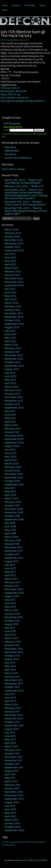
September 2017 (14, 558)
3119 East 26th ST (10, 88)
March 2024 (12, 303)
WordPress (25, 860)
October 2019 (12, 481)
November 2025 (14, 243)
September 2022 (14, 366)
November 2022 (14, 359)
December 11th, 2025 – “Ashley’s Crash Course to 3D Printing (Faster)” (25, 203)
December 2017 (14, 547)
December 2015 (14, 617)
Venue (42, 5)
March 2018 (11, 537)
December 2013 (14, 680)
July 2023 (10, 331)
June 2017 (10, 568)
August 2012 (12, 729)
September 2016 (14, 593)
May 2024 (10, 296)
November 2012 (14, 719)
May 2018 (10, 530)
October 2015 (12, 621)
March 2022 (12, 387)
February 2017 (13, 582)
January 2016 (12, 614)
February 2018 (13, 540)
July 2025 (10, 254)
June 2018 (10, 526)
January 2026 (13, 237)
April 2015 (10, 635)
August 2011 (12, 771)
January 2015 (12, 645)
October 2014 (12, 656)
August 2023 (12, 327)
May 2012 (10, 739)
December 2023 (14, 313)
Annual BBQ (30, 5)
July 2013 (10, 694)
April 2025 (11, 264)
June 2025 (10, 257)
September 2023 (14, 324)
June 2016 (10, 603)
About (5, 10)
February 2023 (13, 348)
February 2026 (13, 233)
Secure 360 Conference (18, 158)
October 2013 (12, 687)
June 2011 (10, 774)
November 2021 (14, 401)
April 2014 (10, 670)
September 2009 (15, 830)
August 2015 (12, 624)
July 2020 (10, 450)
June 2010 (10, 809)
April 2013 (10, 701)
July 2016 (10, 600)
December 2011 (13, 757)
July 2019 (10, 488)
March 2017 (11, 579)
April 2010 (10, 816)
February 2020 (13, 467)
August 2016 (12, 596)
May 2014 (10, 666)
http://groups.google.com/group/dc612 (23, 101)
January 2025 (12, 275)
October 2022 (12, 362)
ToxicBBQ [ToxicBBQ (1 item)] (5, 845)
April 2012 (10, 743)
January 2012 (12, 753)
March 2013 (11, 705)
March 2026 (12, 230)
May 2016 (10, 607)
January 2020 (12, 471)
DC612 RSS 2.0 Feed (13, 169)
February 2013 (13, 708)
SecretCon (11, 154)
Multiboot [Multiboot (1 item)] (21, 842)
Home (5, 5)
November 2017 (14, 551)
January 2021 (12, 432)
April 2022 (11, 383)
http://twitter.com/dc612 (15, 98)
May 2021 (10, 418)
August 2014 (12, 659)
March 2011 (11, 781)
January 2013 (12, 712)
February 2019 (13, 502)
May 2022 (10, 380)
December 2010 (14, 792)
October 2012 (12, 722)
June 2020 (11, 453)
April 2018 (10, 533)
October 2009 (13, 827)
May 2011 (10, 778)
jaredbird (13, 40)
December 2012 (14, 715)
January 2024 (12, 310)
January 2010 (12, 823)
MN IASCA (10, 147)
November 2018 (14, 512)
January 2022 (12, 394)
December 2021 (14, 397)
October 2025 (12, 247)
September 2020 (14, 443)
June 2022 (11, 376)
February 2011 (13, 785)
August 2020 (12, 446)
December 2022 (14, 355)
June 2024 (11, 292)
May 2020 (10, 457)
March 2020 (12, 464)
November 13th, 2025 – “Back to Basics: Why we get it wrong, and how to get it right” (26, 211)
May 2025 (10, 261)
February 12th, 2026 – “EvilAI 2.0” (24, 186)
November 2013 (14, 684)
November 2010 (14, 795)
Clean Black (37, 860)
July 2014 (10, 663)
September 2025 (14, 250)
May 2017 (10, 572)
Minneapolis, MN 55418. (14, 91)
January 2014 (12, 677)
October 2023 (12, 320)
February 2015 (13, 642)
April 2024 (11, 299)
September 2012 (14, 726)
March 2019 (12, 498)
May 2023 (10, 338)
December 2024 (14, 278)
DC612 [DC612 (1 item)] (7, 842)
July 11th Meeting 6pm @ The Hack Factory (23, 34)
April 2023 (11, 341)
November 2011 (14, 760)
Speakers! (16, 5)
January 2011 (12, 788)
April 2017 (10, 575)
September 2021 (14, 408)
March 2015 (11, 638)
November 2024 (14, 282)
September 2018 (14, 519)
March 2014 (11, 673)
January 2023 (12, 352)
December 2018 (14, 509)
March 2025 (12, 268)
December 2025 (14, 240)
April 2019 (11, 495)
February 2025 (13, 271)
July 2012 (10, 733)
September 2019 (14, 485)
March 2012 (11, 746)
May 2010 (10, 813)
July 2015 (10, 628)
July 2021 (10, 411)
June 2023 (10, 334)
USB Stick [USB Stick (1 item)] (12, 845)
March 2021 (11, 425)
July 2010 (10, 806)
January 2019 (12, 505)
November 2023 (14, 317)
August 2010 (12, 802)
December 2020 (14, 436)
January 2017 (12, 586)
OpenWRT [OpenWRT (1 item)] (28, 842)
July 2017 (10, 565)
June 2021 (10, 415)
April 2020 (11, 460)
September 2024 (14, 285)
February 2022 (13, 390)
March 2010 (11, 820)
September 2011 (14, 767)
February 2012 (13, 750)
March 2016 (12, 610)
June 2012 (10, 736)
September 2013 (14, 691)
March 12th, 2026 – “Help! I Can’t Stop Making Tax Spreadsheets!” (24, 181)
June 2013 (10, 698)
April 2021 (10, 422)
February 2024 (13, 306)
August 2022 (12, 369)
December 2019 (14, 474)
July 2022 (10, 373)
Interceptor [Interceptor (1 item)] (13, 842)
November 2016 (14, 589)
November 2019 (14, 478)
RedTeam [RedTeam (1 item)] (42, 842)
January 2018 (12, 544)
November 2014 (14, 652)
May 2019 (10, 491)
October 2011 (12, 764)
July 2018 (10, 523)
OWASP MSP (12, 151)
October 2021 (12, 404)
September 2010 (14, 799)
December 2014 (14, 649)
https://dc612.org (10, 94)
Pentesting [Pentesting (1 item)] (35, 842)
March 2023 (12, 345)
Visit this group (12, 123)
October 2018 (12, 516)
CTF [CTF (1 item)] (3, 842)
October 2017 (12, 554)
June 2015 (10, 631)
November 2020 (14, 439)
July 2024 (10, 289)
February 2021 (13, 429)
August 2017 (12, 561)
